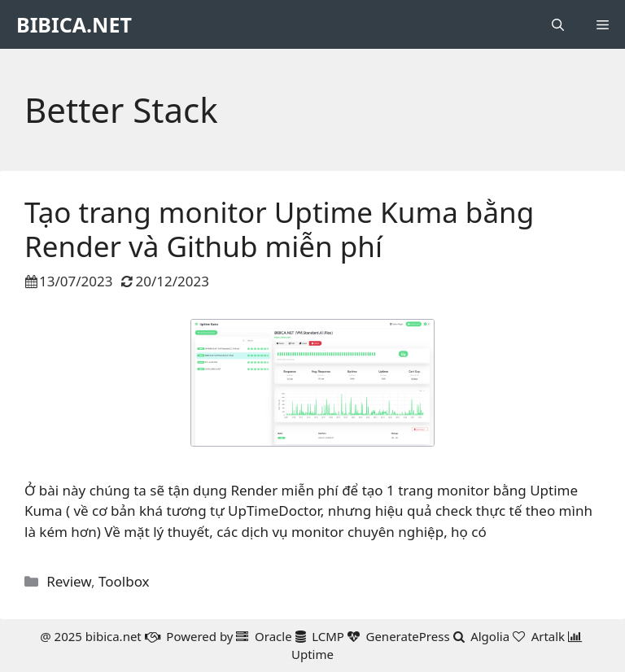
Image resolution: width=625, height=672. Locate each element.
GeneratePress (407, 636)
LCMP (328, 636)
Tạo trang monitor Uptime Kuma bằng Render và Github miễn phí (279, 229)
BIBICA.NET (74, 24)
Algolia (490, 636)
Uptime (312, 654)
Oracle (273, 636)
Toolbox (124, 581)
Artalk (549, 636)
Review (69, 581)
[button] (558, 24)
